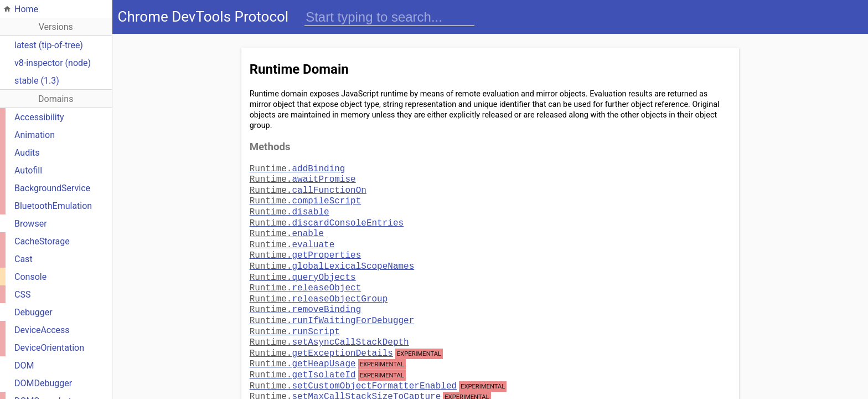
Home (26, 9)
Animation (35, 135)
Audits (27, 153)
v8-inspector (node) (53, 63)
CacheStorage (42, 241)
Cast (24, 259)
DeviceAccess (42, 330)
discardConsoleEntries (327, 217)
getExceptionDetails (321, 334)
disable (290, 207)
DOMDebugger (43, 383)
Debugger (33, 312)
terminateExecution (319, 388)
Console (30, 277)
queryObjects (303, 265)
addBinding (298, 168)
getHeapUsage (303, 344)
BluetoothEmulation (53, 206)
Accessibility (39, 117)
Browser (31, 224)
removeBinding (306, 294)
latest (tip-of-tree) (49, 45)
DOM (24, 365)
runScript (295, 314)
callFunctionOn (308, 187)
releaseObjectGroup (319, 285)
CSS (22, 295)
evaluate (292, 236)
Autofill (28, 170)
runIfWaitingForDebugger (332, 304)
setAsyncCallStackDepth (329, 324)
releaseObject (306, 275)
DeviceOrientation (49, 348)
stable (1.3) (37, 81)
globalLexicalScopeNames (332, 255)
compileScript (306, 197)
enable (287, 226)
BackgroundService (52, 188)
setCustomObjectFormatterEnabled (353, 366)
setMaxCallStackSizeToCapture (345, 377)
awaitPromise (303, 177)
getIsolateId (303, 355)
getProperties (306, 245)
